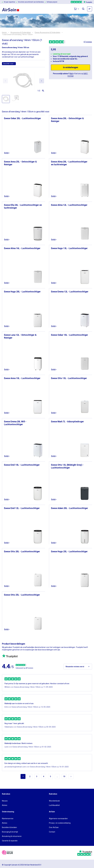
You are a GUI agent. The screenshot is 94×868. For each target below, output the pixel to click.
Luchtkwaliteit (54, 805)
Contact (52, 832)
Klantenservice (8, 819)
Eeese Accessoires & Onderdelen (47, 32)
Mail (71, 74)
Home (4, 32)
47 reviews (88, 42)
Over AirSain (54, 827)
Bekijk (7, 153)
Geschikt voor (9, 64)
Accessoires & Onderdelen (21, 32)
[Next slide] (42, 81)
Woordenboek (54, 801)
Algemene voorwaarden (58, 819)
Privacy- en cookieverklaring (60, 823)
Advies (5, 805)
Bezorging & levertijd (10, 832)
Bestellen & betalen (9, 827)
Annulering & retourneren (12, 836)
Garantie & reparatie (10, 841)
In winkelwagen (71, 67)
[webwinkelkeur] (7, 853)
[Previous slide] (5, 81)
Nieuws (5, 801)
